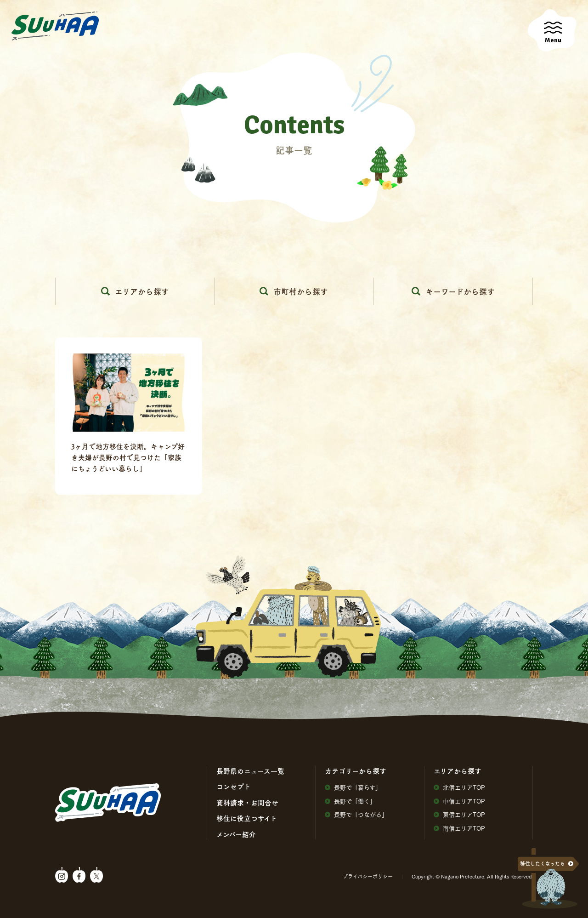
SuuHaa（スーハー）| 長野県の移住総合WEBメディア (55, 26)
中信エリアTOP (459, 801)
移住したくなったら (543, 864)
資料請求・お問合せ (247, 803)
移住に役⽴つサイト (247, 818)
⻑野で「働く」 (350, 801)
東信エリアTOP (459, 814)
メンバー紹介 (236, 834)
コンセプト (234, 787)
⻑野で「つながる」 (356, 814)
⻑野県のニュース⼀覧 (250, 771)
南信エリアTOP (459, 828)
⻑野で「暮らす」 (353, 787)
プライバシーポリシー (368, 876)
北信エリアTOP (459, 787)
